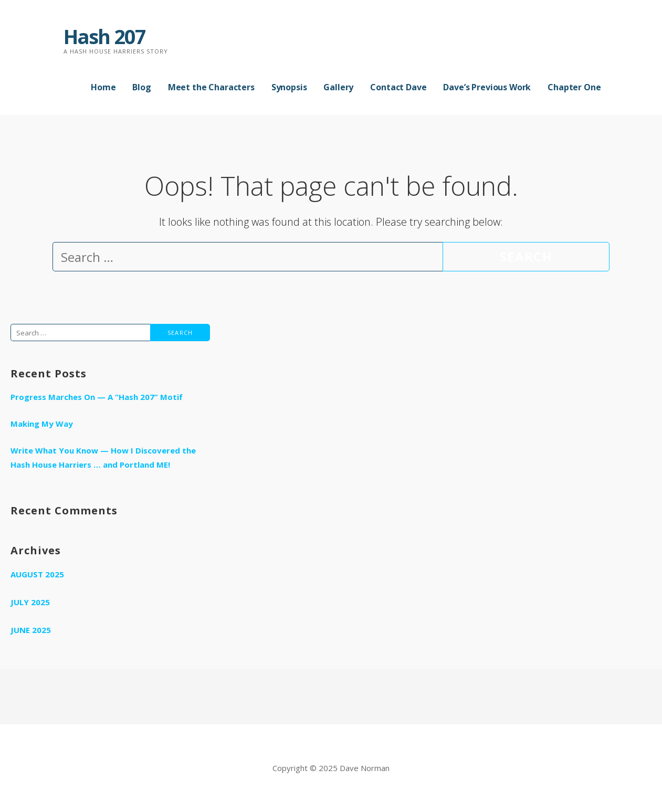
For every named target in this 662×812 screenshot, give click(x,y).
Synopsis (289, 87)
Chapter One (574, 87)
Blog (141, 87)
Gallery (338, 87)
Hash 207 (104, 36)
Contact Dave (398, 87)
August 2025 (37, 574)
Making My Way (42, 424)
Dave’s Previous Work (487, 87)
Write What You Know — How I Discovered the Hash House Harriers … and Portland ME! (103, 457)
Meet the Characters (211, 87)
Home (103, 87)
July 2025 (30, 602)
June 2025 (31, 630)
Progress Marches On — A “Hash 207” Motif (97, 397)
